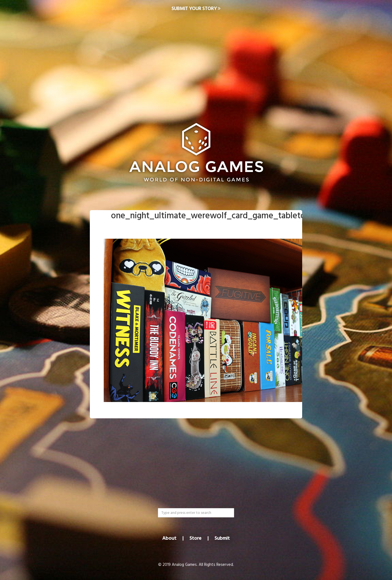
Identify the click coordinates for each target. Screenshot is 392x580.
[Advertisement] (196, 62)
